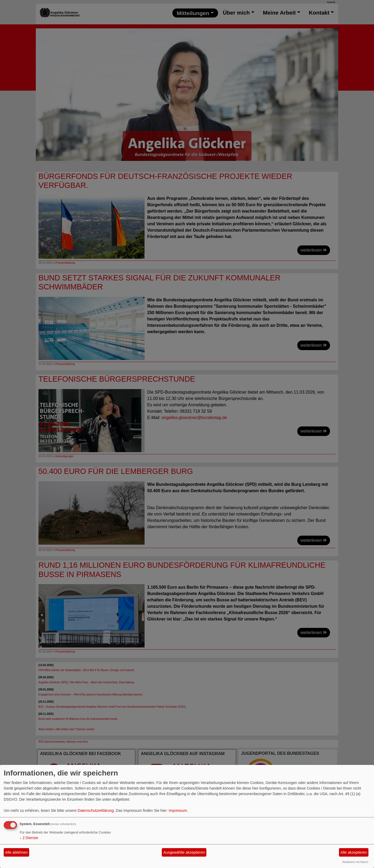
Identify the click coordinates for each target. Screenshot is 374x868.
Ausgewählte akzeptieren (184, 852)
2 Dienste (29, 838)
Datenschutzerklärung (96, 810)
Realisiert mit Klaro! (355, 862)
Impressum (178, 810)
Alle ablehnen (17, 852)
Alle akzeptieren (354, 852)
